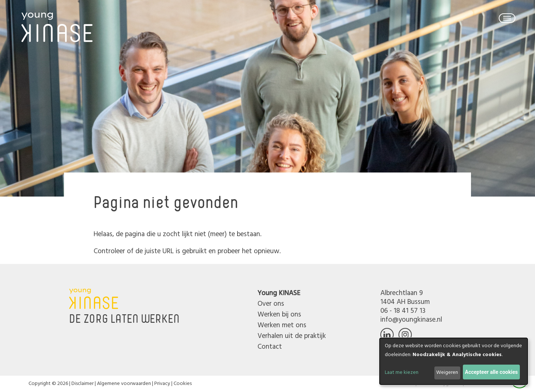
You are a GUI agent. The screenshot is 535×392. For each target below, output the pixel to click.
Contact (270, 347)
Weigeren (447, 373)
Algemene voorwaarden (124, 384)
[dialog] (454, 361)
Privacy (162, 384)
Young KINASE (279, 293)
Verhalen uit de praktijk (292, 336)
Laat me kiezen (402, 373)
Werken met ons (282, 325)
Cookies (183, 384)
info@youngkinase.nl (411, 320)
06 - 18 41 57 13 (403, 311)
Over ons (271, 304)
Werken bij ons (279, 315)
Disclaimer (83, 384)
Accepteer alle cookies (492, 372)
